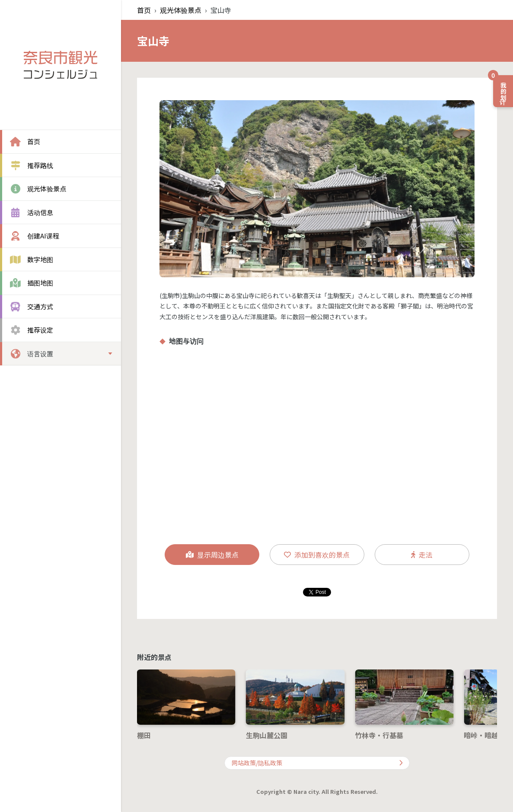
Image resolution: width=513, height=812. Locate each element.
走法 (422, 555)
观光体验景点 (181, 10)
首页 (144, 10)
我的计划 (500, 88)
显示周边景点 (212, 555)
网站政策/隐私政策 (317, 763)
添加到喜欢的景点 (317, 555)
